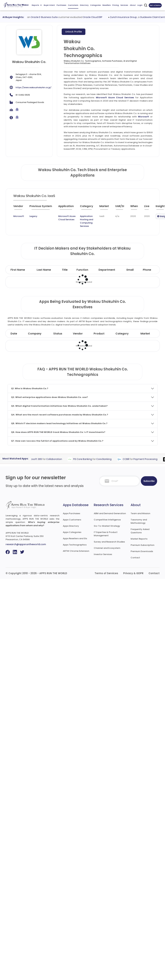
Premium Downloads (142, 551)
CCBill (128, 459)
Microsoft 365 (36, 459)
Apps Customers (72, 520)
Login (140, 5)
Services (124, 5)
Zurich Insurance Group (125, 17)
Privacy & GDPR (133, 573)
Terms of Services (106, 573)
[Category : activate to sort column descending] (88, 208)
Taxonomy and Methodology (139, 521)
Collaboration (56, 459)
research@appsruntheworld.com (26, 544)
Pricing (116, 5)
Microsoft (144, 117)
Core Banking (106, 459)
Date (14, 334)
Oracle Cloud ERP (95, 17)
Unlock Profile (74, 32)
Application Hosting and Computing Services (87, 221)
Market (145, 334)
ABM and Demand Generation (110, 513)
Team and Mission (140, 513)
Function (82, 270)
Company (35, 334)
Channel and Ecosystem (107, 548)
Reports (37, 5)
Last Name (44, 270)
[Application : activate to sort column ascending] (68, 208)
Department (107, 270)
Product (99, 334)
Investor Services (103, 554)
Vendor (78, 334)
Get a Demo (155, 5)
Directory (84, 5)
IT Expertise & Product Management (106, 534)
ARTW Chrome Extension (76, 551)
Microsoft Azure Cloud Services (115, 98)
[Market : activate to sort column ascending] (106, 208)
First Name (18, 270)
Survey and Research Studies (109, 542)
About (133, 5)
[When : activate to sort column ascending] (136, 208)
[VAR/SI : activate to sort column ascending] (121, 208)
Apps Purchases (71, 513)
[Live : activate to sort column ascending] (149, 208)
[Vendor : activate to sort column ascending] (21, 208)
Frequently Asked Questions (140, 531)
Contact (135, 558)
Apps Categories (72, 532)
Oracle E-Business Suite (46, 17)
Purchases (61, 5)
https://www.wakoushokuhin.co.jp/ (33, 87)
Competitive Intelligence (107, 520)
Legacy (33, 216)
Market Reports (139, 539)
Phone (147, 270)
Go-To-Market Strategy (107, 526)
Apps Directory (71, 526)
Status (58, 334)
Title (65, 270)
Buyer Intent (49, 5)
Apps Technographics (75, 545)
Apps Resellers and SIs (75, 538)
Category (122, 334)
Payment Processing (147, 459)
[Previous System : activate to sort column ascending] (43, 208)
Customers (73, 5)
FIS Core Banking (84, 459)
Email (130, 270)
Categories (95, 5)
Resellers (107, 5)
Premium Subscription (142, 545)
